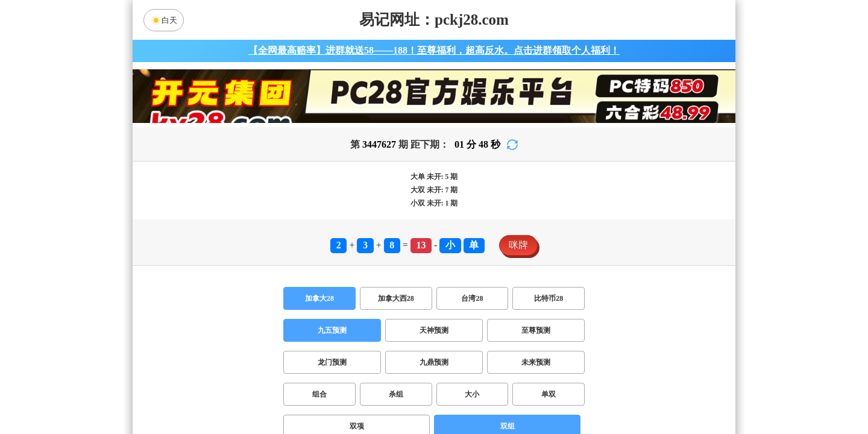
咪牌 (518, 245)
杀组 (396, 394)
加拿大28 (319, 298)
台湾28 (472, 298)
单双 (549, 394)
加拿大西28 (396, 298)
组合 (319, 394)
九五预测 (332, 330)
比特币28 (549, 298)
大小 (472, 394)
